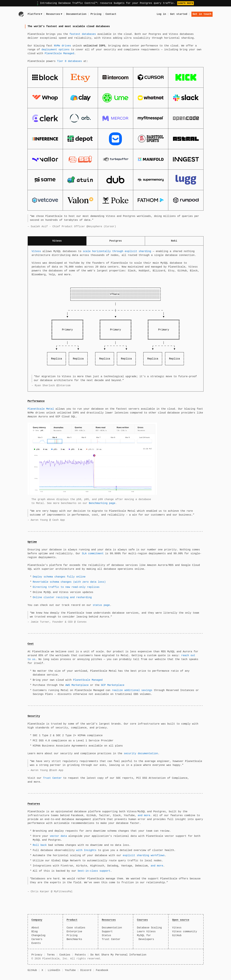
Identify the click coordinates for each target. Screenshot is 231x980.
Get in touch (202, 14)
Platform (35, 14)
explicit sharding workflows (144, 856)
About (35, 928)
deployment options (56, 50)
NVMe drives (63, 46)
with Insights (86, 850)
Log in (161, 14)
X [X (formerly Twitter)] (42, 970)
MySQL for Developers (145, 937)
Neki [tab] (174, 241)
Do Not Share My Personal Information (118, 955)
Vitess (36, 251)
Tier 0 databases (70, 61)
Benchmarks (74, 939)
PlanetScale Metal (41, 409)
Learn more (185, 3)
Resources (54, 14)
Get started (179, 14)
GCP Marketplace (113, 685)
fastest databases (83, 34)
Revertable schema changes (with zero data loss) (69, 582)
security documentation (141, 754)
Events (36, 943)
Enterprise (74, 932)
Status (107, 935)
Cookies (65, 955)
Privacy (37, 955)
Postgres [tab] (116, 241)
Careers (37, 939)
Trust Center (52, 778)
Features (34, 804)
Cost (31, 644)
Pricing (96, 14)
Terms (51, 955)
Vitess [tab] (57, 241)
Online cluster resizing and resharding (62, 597)
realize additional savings (132, 690)
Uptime (32, 542)
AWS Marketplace (77, 685)
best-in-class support (94, 871)
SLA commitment (93, 554)
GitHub (177, 935)
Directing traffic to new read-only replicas (66, 587)
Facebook (102, 970)
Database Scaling (149, 928)
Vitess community (185, 932)
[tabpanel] (116, 318)
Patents (80, 955)
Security (34, 716)
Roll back (40, 845)
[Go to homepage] (21, 14)
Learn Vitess (146, 932)
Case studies (76, 928)
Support (107, 932)
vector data (58, 836)
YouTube (70, 970)
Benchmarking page (102, 503)
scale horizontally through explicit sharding (117, 251)
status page (101, 605)
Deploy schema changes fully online (59, 577)
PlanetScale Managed (59, 54)
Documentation (77, 14)
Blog (35, 932)
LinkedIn (54, 970)
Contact (111, 14)
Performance (36, 401)
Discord (86, 970)
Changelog (38, 935)
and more (144, 816)
